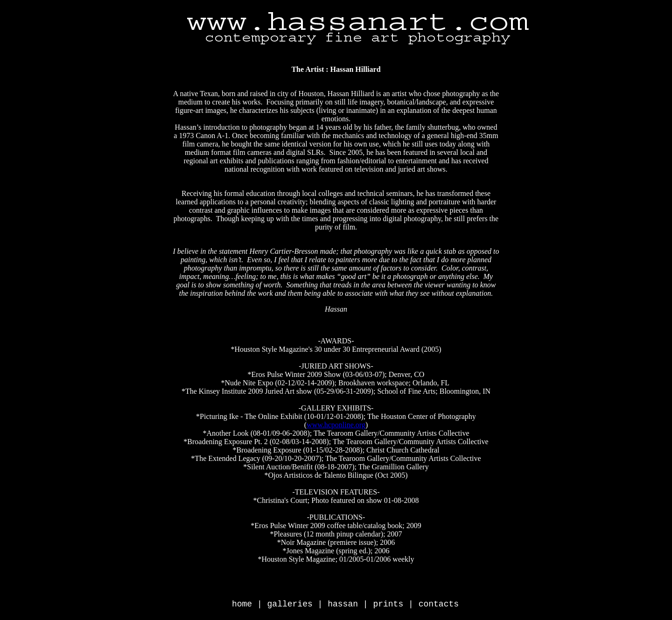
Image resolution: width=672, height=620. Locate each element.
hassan (343, 604)
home (242, 604)
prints (388, 604)
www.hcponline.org (336, 425)
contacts (439, 604)
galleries (290, 604)
